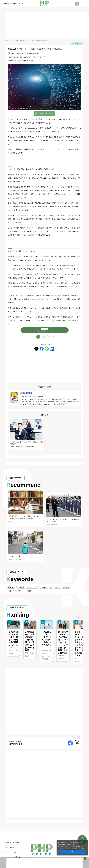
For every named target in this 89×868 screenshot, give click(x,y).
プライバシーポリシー (66, 848)
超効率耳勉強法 (26, 393)
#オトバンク (41, 58)
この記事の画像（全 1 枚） (46, 114)
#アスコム (21, 591)
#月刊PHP (11, 591)
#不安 (29, 591)
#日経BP (43, 587)
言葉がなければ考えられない (45, 330)
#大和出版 (66, 587)
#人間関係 (21, 587)
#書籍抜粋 (11, 587)
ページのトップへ (82, 833)
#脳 (34, 58)
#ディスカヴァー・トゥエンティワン (19, 58)
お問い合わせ (9, 847)
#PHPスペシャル (32, 587)
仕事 (76, 43)
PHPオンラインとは (12, 842)
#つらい (57, 587)
